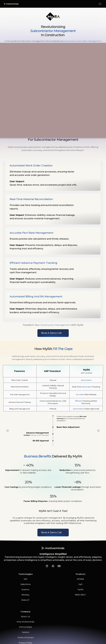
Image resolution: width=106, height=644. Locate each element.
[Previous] (7, 431)
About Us (25, 617)
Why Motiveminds (25, 622)
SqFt (81, 584)
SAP (25, 579)
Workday (25, 595)
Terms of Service (26, 638)
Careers (25, 632)
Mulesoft (25, 600)
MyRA (80, 589)
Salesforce (26, 584)
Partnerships (26, 627)
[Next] (99, 431)
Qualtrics (25, 589)
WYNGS (81, 579)
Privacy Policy (25, 643)
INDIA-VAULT (81, 595)
